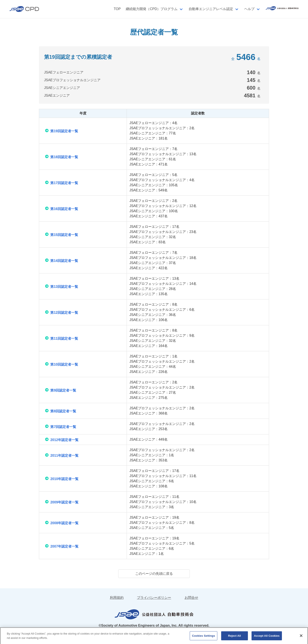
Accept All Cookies (267, 638)
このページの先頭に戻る (154, 574)
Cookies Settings (204, 638)
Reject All (234, 638)
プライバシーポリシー (154, 598)
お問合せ (191, 598)
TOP (117, 9)
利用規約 (117, 598)
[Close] (301, 638)
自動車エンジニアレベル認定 (211, 9)
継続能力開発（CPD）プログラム (152, 9)
